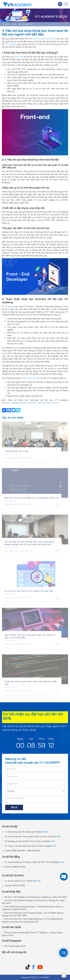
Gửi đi (14, 807)
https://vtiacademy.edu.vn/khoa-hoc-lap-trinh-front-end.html (32, 403)
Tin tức (14, 24)
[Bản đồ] (44, 832)
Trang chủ (5, 24)
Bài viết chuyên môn (26, 24)
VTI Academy (8, 306)
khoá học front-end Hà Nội (31, 378)
